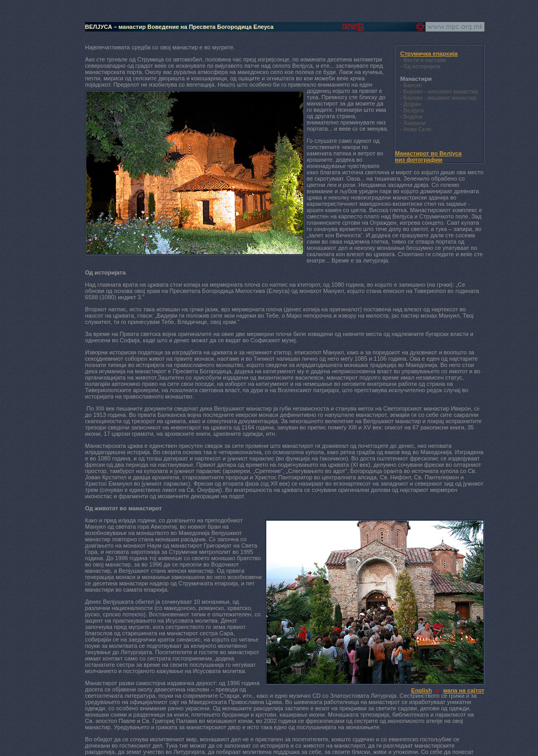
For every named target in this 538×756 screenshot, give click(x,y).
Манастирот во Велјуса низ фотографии (428, 156)
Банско (413, 85)
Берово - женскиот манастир (441, 92)
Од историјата (422, 66)
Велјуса (413, 111)
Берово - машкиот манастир (440, 98)
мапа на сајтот (464, 690)
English (422, 690)
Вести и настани (425, 60)
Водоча (413, 117)
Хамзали (415, 123)
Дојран (412, 104)
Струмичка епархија (429, 54)
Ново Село (417, 129)
